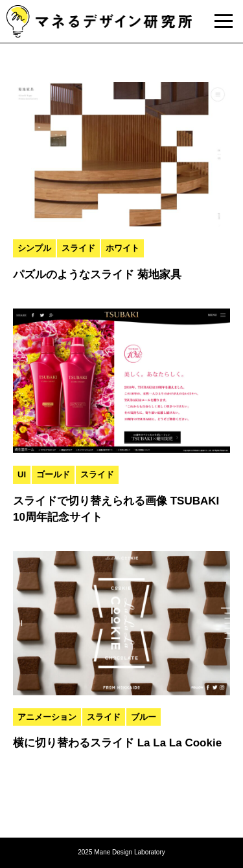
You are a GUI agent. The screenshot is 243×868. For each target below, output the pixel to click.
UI (22, 474)
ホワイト (122, 248)
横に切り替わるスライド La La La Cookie (117, 743)
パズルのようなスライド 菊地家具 (97, 275)
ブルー (144, 717)
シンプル (34, 248)
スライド (78, 248)
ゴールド (53, 474)
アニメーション (47, 717)
